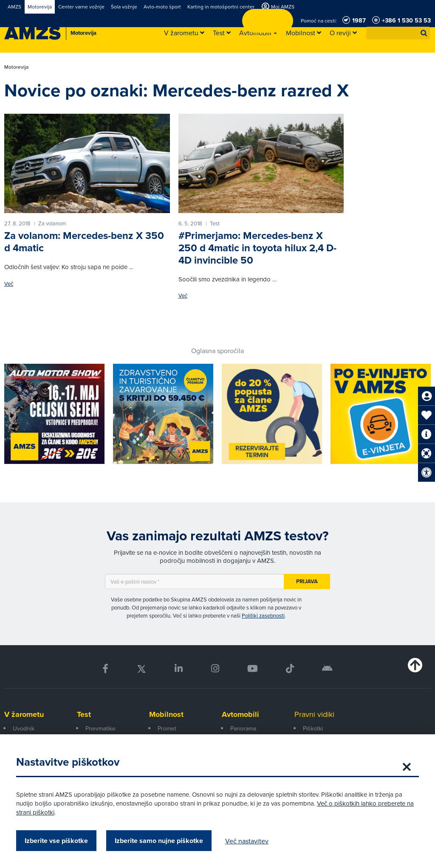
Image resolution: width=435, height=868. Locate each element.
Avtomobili (240, 714)
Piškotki (313, 728)
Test (84, 714)
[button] (424, 33)
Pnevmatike (100, 728)
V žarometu (24, 714)
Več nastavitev (248, 841)
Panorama (243, 728)
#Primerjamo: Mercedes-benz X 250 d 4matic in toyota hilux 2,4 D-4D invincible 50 (257, 248)
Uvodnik (24, 728)
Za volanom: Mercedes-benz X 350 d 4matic (84, 242)
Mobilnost (166, 714)
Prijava (307, 581)
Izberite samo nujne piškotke (160, 841)
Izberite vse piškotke (57, 841)
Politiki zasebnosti (263, 615)
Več (9, 284)
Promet (167, 728)
